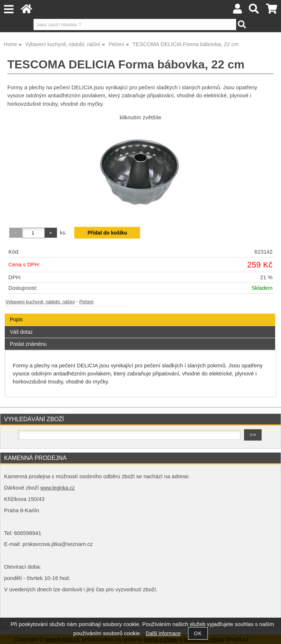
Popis (16, 319)
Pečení (87, 302)
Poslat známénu (28, 344)
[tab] (140, 314)
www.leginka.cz (57, 488)
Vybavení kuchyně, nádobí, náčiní (40, 302)
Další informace (163, 634)
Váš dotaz (21, 332)
